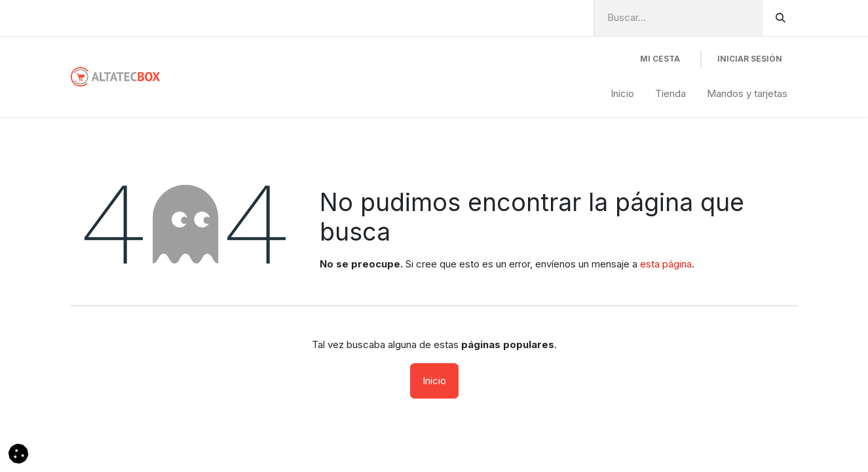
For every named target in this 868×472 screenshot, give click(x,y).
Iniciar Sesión (750, 59)
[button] (18, 453)
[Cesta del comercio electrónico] (660, 59)
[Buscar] (781, 18)
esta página (666, 264)
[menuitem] (622, 94)
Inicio (434, 381)
